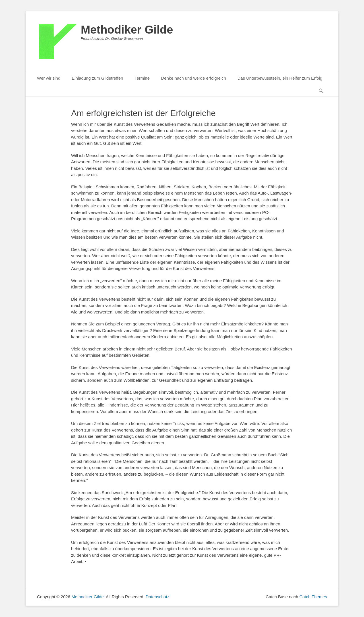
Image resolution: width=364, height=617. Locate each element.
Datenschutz (157, 597)
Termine (142, 78)
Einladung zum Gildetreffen (97, 78)
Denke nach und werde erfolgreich (193, 78)
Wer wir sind (49, 78)
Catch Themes (313, 597)
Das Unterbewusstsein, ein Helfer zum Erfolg (280, 78)
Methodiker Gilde (127, 30)
